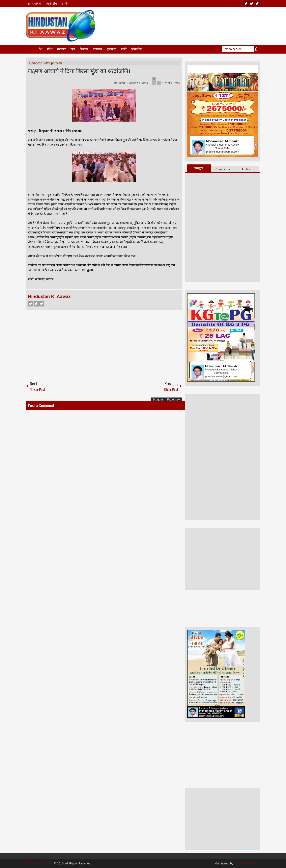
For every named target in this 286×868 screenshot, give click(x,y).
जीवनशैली (137, 49)
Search (257, 49)
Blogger (158, 399)
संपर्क (65, 3)
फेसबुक (199, 168)
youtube (246, 3)
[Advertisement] (188, 20)
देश (41, 49)
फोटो (124, 49)
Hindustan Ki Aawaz (125, 83)
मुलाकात (111, 49)
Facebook (31, 304)
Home (32, 49)
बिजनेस (84, 49)
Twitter (36, 304)
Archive (246, 169)
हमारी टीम (51, 3)
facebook (257, 3)
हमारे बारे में (34, 3)
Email (175, 83)
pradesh (37, 63)
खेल (73, 49)
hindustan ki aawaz (247, 863)
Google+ (42, 304)
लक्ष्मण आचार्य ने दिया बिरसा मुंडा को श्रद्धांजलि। (79, 71)
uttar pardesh (53, 63)
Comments (223, 169)
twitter (252, 3)
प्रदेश (50, 49)
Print (166, 83)
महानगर (61, 49)
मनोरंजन (97, 49)
